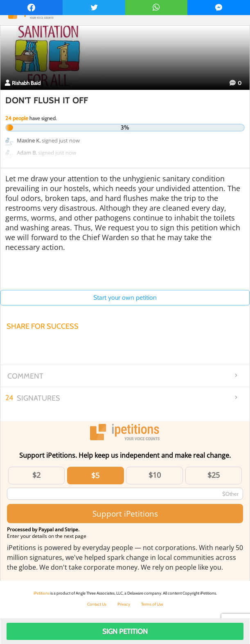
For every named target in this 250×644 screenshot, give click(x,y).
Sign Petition (125, 631)
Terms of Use (152, 604)
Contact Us (97, 604)
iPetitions (42, 593)
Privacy (124, 604)
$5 (95, 475)
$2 (36, 475)
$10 (155, 475)
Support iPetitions (125, 514)
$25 (214, 475)
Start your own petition (125, 297)
